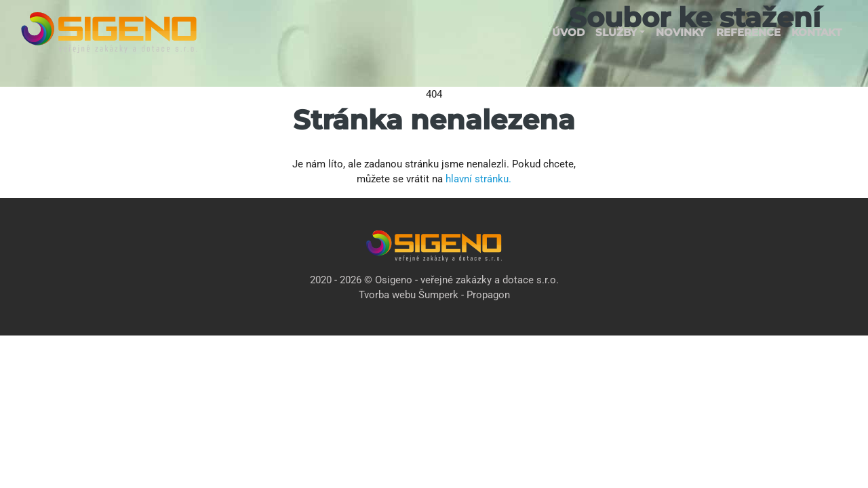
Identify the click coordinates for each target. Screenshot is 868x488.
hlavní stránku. (478, 179)
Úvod (568, 32)
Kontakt (816, 32)
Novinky (680, 32)
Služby (616, 32)
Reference (748, 32)
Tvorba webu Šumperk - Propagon (434, 295)
